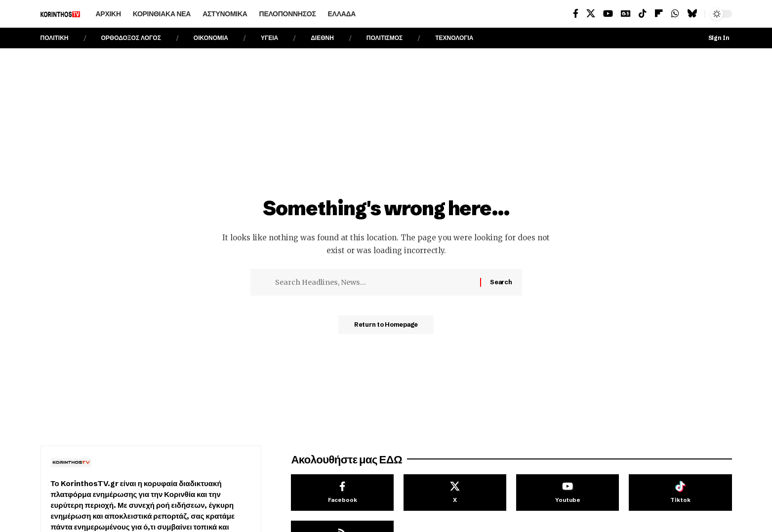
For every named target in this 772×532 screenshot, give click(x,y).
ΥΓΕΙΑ (269, 38)
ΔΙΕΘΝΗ (322, 38)
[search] (379, 14)
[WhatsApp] (675, 14)
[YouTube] (608, 14)
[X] (591, 14)
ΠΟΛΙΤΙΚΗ (55, 38)
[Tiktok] (680, 492)
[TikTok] (643, 14)
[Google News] (626, 14)
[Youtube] (568, 492)
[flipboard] (659, 14)
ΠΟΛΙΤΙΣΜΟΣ (385, 38)
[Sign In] (712, 38)
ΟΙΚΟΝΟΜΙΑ (211, 38)
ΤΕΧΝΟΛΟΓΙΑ (454, 38)
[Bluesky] (692, 14)
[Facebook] (576, 14)
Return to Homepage (386, 328)
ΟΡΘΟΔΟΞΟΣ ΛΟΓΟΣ (131, 38)
